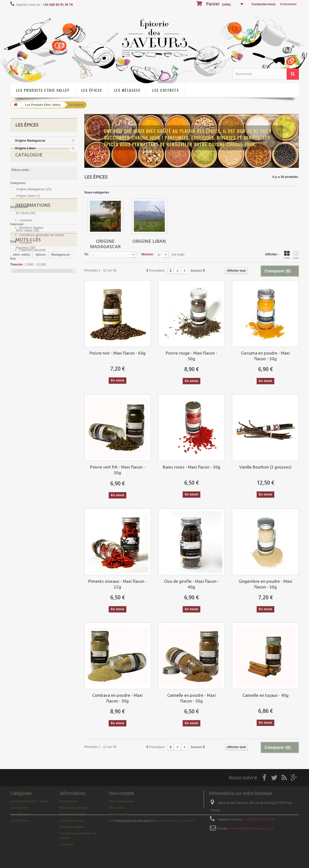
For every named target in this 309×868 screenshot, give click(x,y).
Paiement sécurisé (32, 344)
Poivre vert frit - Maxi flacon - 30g (118, 470)
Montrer (147, 254)
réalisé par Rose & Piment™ (176, 862)
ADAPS (41, 384)
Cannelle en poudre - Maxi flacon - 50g (191, 698)
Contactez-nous (264, 4)
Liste (296, 255)
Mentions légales (31, 321)
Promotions (69, 801)
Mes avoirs (117, 808)
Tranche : (18, 276)
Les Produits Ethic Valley (43, 90)
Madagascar (61, 376)
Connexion (288, 4)
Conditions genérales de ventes (41, 329)
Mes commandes (122, 801)
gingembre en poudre (54, 391)
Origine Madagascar (30, 141)
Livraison (25, 314)
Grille (287, 255)
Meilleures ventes (73, 814)
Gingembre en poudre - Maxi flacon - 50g (265, 584)
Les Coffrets (165, 90)
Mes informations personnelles (133, 821)
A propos (25, 336)
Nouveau (26, 259)
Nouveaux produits (74, 808)
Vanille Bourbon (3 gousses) (265, 467)
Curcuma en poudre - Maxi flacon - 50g (265, 356)
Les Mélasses (127, 90)
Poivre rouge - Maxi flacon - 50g (191, 356)
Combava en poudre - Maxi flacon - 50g (117, 698)
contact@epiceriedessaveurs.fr (252, 828)
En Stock (26, 225)
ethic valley (21, 376)
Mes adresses (119, 814)
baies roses (57, 399)
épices (41, 376)
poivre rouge (23, 391)
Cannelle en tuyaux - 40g (265, 695)
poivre (57, 384)
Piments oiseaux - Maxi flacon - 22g (118, 584)
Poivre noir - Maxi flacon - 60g (118, 353)
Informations (33, 301)
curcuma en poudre (28, 399)
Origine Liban (25, 148)
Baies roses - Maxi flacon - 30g (191, 467)
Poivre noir (21, 384)
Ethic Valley (28, 242)
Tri (86, 254)
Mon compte (121, 793)
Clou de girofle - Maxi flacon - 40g (191, 584)
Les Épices (92, 90)
